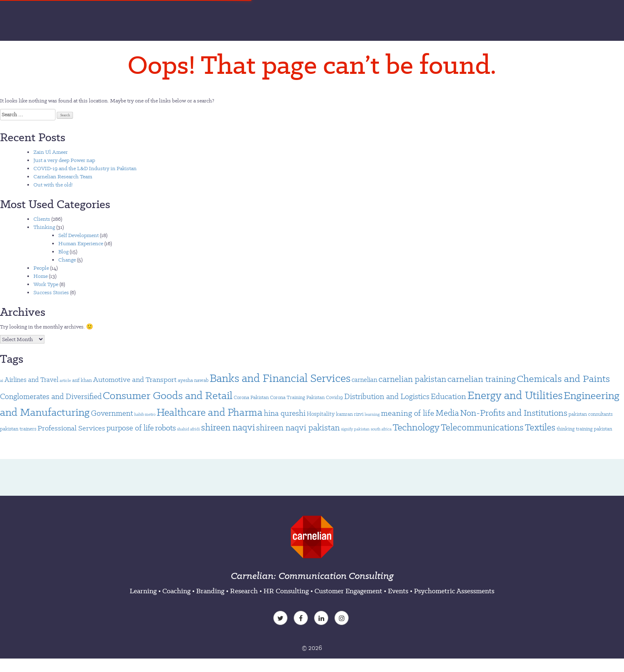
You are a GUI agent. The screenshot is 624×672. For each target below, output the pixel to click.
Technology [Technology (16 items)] (416, 427)
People (41, 268)
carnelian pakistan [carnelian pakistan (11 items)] (412, 379)
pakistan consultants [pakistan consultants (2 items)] (591, 414)
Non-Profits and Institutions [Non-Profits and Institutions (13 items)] (514, 413)
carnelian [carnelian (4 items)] (364, 380)
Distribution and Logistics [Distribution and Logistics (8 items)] (387, 396)
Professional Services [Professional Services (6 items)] (71, 428)
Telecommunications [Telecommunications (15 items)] (482, 427)
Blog (63, 252)
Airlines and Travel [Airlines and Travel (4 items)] (31, 380)
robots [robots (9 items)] (165, 428)
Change (67, 260)
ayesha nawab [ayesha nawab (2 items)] (193, 380)
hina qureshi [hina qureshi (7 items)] (285, 413)
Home (41, 276)
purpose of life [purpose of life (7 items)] (130, 428)
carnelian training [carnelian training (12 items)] (481, 379)
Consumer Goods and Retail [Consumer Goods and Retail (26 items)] (168, 395)
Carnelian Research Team (63, 176)
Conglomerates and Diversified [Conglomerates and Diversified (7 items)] (51, 396)
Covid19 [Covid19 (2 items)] (334, 397)
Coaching (176, 591)
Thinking (44, 227)
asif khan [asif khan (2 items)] (82, 380)
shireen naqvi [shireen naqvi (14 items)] (228, 427)
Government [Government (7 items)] (112, 413)
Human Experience (81, 243)
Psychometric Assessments (454, 591)
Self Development (79, 235)
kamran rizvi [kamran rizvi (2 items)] (350, 414)
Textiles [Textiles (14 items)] (540, 427)
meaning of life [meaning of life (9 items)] (408, 413)
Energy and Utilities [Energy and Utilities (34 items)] (515, 395)
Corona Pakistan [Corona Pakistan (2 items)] (251, 397)
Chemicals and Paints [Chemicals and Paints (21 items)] (563, 378)
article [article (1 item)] (65, 380)
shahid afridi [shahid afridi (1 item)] (188, 429)
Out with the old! (53, 185)
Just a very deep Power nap (64, 160)
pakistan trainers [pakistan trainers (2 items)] (18, 429)
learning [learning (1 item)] (372, 414)
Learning (143, 591)
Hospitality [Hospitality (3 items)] (321, 414)
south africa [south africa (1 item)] (381, 429)
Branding (210, 591)
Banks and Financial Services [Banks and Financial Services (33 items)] (280, 378)
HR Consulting (286, 591)
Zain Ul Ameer (51, 152)
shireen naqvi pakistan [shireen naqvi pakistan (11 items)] (298, 428)
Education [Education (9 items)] (448, 396)
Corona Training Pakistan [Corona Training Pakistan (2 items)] (297, 397)
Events (398, 591)
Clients (42, 219)
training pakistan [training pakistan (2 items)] (594, 429)
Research (244, 591)
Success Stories (51, 292)
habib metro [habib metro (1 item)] (145, 414)
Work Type (46, 284)
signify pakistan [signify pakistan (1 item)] (355, 429)
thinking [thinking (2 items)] (566, 429)
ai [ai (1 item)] (2, 380)
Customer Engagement (348, 591)
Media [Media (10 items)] (447, 413)
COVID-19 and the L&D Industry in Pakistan (85, 168)
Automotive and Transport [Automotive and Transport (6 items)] (135, 379)
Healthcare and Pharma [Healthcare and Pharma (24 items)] (210, 412)
